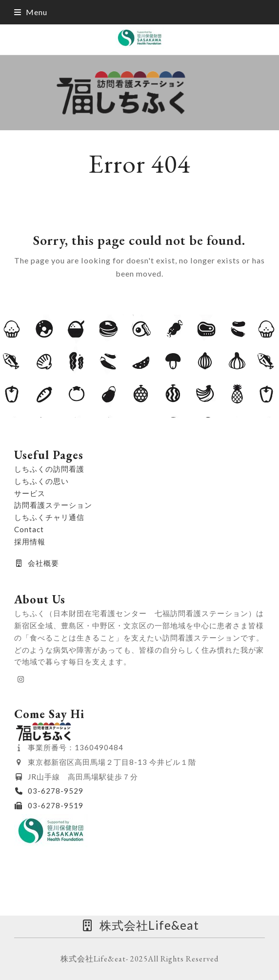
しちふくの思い (41, 481)
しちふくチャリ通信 (49, 517)
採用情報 (30, 541)
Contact (29, 529)
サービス (30, 493)
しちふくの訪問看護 (49, 469)
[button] (31, 12)
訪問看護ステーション (53, 505)
